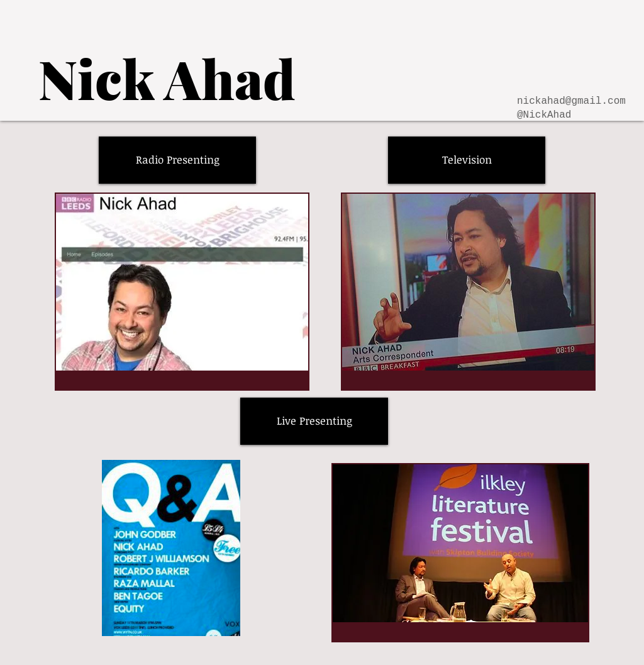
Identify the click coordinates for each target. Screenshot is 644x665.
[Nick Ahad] (167, 78)
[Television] (467, 160)
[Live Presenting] (314, 421)
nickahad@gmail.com (571, 101)
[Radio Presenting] (177, 160)
